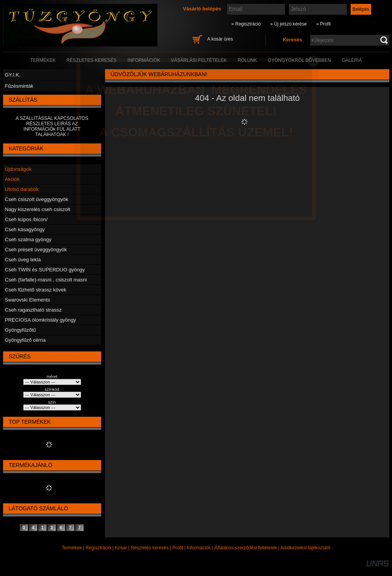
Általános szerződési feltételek (245, 548)
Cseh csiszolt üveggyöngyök (37, 199)
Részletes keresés (150, 548)
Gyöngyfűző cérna (25, 340)
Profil (177, 548)
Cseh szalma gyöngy (28, 239)
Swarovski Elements (28, 300)
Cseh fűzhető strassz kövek (36, 290)
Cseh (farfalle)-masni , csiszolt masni (46, 280)
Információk (199, 548)
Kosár (121, 548)
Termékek (72, 548)
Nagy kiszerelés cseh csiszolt (38, 209)
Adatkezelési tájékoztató (305, 548)
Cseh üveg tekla (23, 260)
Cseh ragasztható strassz (33, 310)
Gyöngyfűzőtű (20, 330)
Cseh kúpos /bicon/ (26, 219)
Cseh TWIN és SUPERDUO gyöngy (45, 270)
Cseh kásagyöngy (25, 229)
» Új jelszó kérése (288, 24)
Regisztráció (98, 548)
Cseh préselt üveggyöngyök (36, 250)
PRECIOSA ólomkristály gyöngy (41, 320)
